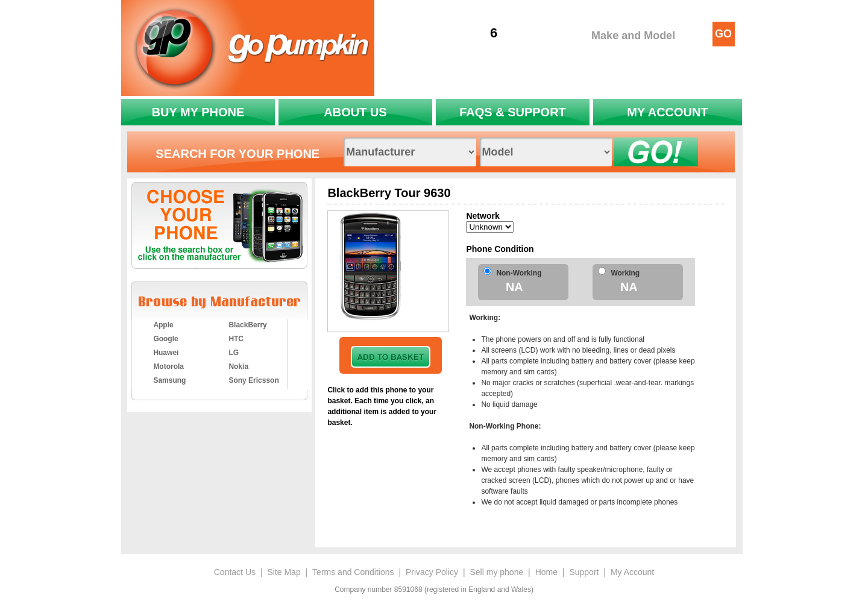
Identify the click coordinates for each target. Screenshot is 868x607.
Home (546, 572)
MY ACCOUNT (667, 112)
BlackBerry (247, 325)
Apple (163, 325)
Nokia (238, 366)
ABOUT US (355, 112)
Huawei (166, 353)
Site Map (284, 572)
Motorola (168, 366)
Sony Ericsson (253, 380)
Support (584, 572)
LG (234, 353)
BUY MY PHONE (198, 112)
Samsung (169, 380)
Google (165, 339)
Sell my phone (496, 572)
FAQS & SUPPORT (513, 112)
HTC (236, 339)
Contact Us (235, 572)
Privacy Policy (432, 572)
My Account (632, 572)
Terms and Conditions (353, 572)
